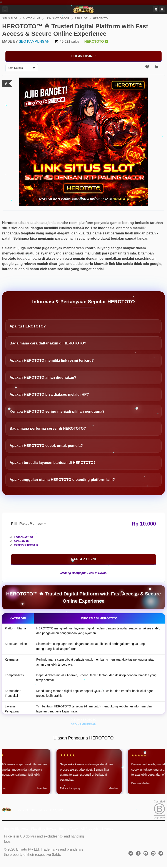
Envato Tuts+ (69, 829)
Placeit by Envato (44, 829)
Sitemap (107, 829)
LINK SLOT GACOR (57, 19)
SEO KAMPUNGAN (34, 42)
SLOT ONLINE (31, 19)
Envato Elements (16, 829)
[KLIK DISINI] (83, 56)
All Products (90, 829)
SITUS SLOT (10, 19)
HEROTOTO (100, 19)
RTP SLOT (81, 19)
